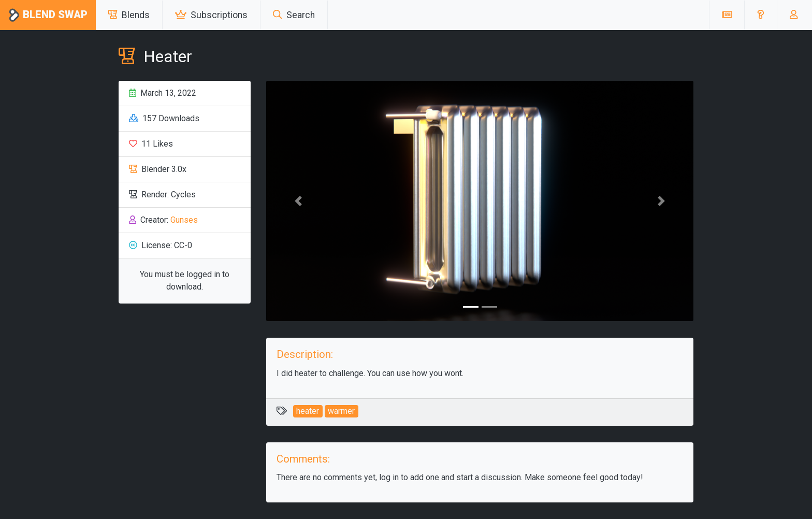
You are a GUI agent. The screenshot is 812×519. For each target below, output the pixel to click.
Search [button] (294, 15)
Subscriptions (211, 15)
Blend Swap (48, 15)
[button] (760, 15)
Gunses (184, 220)
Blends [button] (129, 15)
